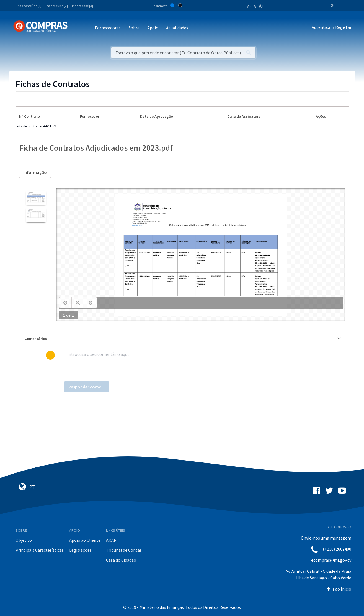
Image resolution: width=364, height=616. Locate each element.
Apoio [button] (153, 28)
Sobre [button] (134, 28)
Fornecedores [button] (108, 28)
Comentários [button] (183, 339)
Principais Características (40, 550)
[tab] (182, 339)
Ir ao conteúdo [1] (29, 6)
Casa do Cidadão (121, 560)
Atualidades (177, 28)
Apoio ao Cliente (85, 540)
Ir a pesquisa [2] (57, 6)
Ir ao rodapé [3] (82, 6)
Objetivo (24, 540)
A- (249, 6)
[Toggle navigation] (75, 28)
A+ (262, 6)
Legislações (80, 550)
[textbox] (191, 363)
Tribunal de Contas (124, 550)
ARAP (111, 540)
